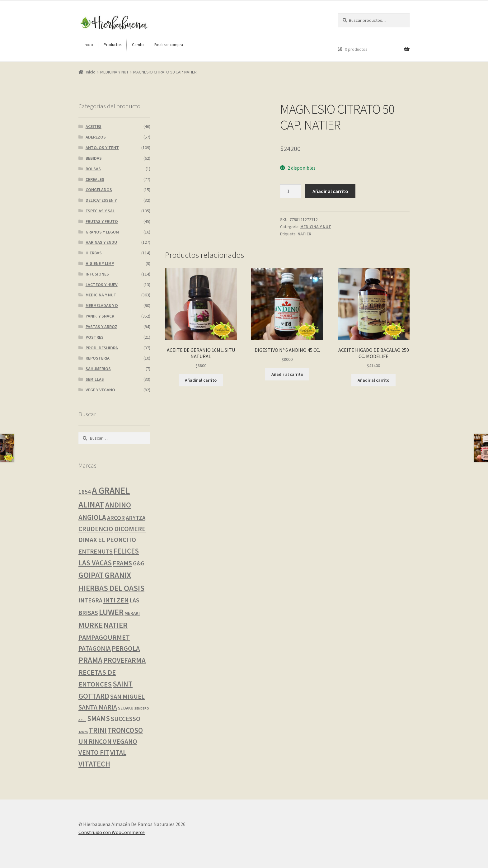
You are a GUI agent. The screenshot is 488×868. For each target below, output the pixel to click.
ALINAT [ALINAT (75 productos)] (91, 505)
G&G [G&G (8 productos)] (139, 563)
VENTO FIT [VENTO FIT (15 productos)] (94, 752)
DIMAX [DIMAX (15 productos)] (88, 540)
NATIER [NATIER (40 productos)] (116, 625)
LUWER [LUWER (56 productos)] (111, 612)
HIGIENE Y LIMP (100, 263)
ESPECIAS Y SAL (100, 211)
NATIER (304, 234)
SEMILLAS (95, 379)
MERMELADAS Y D (102, 305)
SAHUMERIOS (98, 369)
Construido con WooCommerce (112, 832)
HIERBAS (94, 253)
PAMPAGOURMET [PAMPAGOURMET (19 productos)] (104, 637)
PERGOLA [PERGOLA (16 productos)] (126, 648)
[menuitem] (88, 45)
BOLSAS (93, 169)
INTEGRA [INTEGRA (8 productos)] (90, 600)
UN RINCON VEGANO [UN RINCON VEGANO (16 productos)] (108, 741)
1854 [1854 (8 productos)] (85, 492)
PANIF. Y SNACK (100, 316)
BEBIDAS (94, 158)
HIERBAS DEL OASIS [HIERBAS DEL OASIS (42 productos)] (111, 588)
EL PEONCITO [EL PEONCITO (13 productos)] (117, 540)
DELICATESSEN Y (101, 200)
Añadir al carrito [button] (201, 380)
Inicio (91, 72)
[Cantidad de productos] (291, 191)
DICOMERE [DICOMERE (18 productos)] (130, 529)
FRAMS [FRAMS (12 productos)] (122, 563)
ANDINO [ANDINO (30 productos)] (118, 505)
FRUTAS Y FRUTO (102, 221)
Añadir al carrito (330, 191)
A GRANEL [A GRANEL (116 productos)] (111, 491)
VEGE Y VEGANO (100, 390)
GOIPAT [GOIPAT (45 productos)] (91, 575)
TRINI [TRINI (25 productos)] (98, 730)
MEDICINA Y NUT (114, 72)
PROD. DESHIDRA (102, 348)
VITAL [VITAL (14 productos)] (118, 752)
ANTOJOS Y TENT (102, 148)
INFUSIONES (97, 274)
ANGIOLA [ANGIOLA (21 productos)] (92, 517)
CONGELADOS (99, 190)
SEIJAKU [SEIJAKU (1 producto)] (126, 708)
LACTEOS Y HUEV (102, 285)
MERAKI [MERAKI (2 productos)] (132, 613)
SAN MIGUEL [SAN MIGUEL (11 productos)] (127, 696)
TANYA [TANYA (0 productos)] (83, 732)
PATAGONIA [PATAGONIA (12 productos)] (95, 649)
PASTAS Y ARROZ (101, 327)
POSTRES (95, 337)
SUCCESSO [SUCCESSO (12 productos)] (126, 719)
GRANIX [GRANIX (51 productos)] (118, 575)
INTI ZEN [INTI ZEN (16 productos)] (116, 600)
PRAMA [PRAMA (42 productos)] (90, 660)
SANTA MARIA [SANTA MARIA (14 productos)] (98, 707)
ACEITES (94, 126)
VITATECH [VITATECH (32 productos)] (94, 764)
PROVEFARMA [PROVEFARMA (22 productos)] (124, 660)
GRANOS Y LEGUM (102, 232)
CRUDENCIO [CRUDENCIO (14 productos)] (96, 529)
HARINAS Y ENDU (101, 242)
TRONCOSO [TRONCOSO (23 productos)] (125, 730)
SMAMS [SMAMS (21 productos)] (99, 719)
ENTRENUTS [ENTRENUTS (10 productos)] (96, 551)
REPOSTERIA (98, 358)
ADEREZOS (96, 137)
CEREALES (95, 179)
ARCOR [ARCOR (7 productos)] (116, 518)
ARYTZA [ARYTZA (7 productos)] (136, 518)
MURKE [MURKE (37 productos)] (91, 625)
